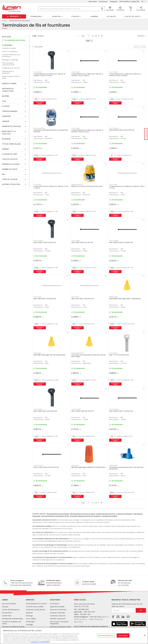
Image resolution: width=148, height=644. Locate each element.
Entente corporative (58, 619)
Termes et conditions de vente (12, 623)
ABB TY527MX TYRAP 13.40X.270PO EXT (122, 130)
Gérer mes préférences (106, 635)
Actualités (111, 16)
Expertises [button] (57, 16)
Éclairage (29, 616)
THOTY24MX (76, 241)
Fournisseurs (103, 1)
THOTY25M (37, 185)
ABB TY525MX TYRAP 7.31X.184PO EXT (121, 411)
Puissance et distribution (36, 610)
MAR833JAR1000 (77, 185)
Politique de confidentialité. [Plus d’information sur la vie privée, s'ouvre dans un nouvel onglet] (40, 642)
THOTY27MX (38, 72)
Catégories (7, 45)
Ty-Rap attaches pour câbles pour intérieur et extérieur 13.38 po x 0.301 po (49, 75)
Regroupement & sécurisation (58, 514)
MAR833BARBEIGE (78, 353)
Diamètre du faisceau (12, 126)
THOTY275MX (76, 409)
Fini (3, 174)
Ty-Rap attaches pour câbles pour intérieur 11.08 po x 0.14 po (127, 187)
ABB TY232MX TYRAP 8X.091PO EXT (45, 242)
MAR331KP (75, 466)
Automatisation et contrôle (36, 604)
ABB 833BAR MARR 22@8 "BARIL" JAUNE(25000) (125, 299)
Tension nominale (10, 111)
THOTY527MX (114, 128)
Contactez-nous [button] (132, 16)
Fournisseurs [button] (36, 16)
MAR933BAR (113, 466)
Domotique (30, 622)
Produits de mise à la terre (105, 514)
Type (4, 101)
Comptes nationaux (58, 613)
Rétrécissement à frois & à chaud (82, 514)
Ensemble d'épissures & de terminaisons (85, 516)
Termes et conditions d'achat (13, 627)
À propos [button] (75, 16)
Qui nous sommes (9, 604)
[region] (74, 636)
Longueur (6, 116)
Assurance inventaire (58, 610)
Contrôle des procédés (35, 607)
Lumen (5, 600)
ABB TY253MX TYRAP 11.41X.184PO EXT (121, 242)
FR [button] (142, 1)
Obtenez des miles (125, 580)
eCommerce (55, 604)
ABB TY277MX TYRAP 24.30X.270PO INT (46, 467)
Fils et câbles (31, 619)
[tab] (14, 37)
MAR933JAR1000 (39, 128)
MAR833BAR (113, 297)
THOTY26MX (76, 128)
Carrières (94, 16)
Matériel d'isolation (11, 184)
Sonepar (5, 607)
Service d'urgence (17, 580)
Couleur (6, 106)
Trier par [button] (140, 36)
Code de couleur (10, 179)
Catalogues (113, 1)
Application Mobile (57, 607)
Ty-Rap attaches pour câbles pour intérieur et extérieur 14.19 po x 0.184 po (125, 75)
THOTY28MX (113, 72)
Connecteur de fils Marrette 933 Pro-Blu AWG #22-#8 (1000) (51, 131)
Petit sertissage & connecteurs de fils (55, 516)
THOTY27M (75, 297)
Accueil (4, 21)
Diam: (88, 41)
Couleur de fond (10, 154)
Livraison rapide (88, 582)
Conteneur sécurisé (58, 616)
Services (30, 600)
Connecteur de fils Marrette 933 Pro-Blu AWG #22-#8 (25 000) (127, 468)
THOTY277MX (38, 466)
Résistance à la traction (9, 133)
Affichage (7, 37)
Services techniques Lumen (61, 627)
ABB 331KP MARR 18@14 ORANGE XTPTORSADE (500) (88, 467)
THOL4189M (113, 353)
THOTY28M (37, 297)
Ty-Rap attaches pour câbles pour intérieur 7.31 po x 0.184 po (51, 187)
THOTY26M (113, 185)
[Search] (71, 9)
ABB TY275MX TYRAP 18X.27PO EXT (83, 411)
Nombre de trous (10, 169)
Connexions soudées (109, 516)
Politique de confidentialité (12, 619)
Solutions (55, 600)
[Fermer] (145, 635)
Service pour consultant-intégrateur (60, 623)
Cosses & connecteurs (124, 514)
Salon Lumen (93, 1)
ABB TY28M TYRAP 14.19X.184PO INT (45, 299)
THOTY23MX (38, 409)
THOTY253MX (114, 241)
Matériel (6, 96)
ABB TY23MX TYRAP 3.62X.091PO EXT (45, 411)
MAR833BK (37, 353)
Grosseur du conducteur (8, 90)
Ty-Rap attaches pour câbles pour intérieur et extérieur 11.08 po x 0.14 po (87, 131)
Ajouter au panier (40, 103)
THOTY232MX (38, 241)
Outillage (29, 625)
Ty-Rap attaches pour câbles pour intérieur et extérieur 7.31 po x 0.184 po (87, 75)
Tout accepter (123, 635)
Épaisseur (6, 139)
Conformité (6, 616)
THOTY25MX (76, 72)
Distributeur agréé (53, 580)
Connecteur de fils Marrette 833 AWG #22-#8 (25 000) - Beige (88, 356)
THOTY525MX (114, 409)
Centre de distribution (11, 610)
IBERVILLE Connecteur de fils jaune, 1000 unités (87, 186)
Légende (5, 149)
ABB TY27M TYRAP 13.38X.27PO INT (83, 299)
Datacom (29, 613)
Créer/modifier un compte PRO (129, 1)
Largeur (6, 121)
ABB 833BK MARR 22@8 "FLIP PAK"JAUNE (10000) (49, 355)
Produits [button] (14, 16)
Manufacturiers (9, 84)
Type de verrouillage (11, 144)
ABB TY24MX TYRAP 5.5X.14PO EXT (82, 242)
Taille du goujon (10, 159)
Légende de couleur (11, 164)
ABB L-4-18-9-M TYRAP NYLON (119, 355)
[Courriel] (124, 610)
